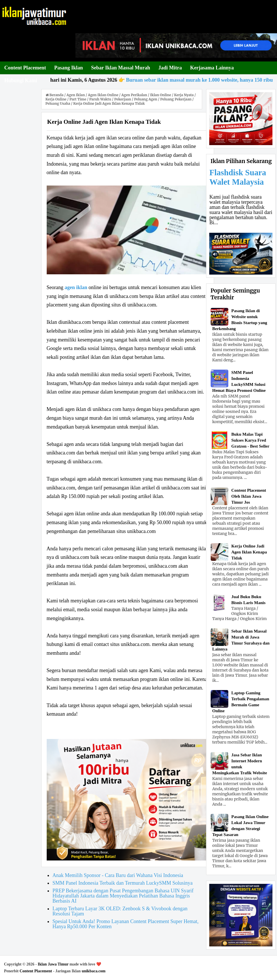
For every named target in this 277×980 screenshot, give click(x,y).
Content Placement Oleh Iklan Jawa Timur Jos (249, 496)
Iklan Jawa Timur (53, 964)
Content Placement (36, 971)
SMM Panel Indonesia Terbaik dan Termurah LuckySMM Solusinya (122, 883)
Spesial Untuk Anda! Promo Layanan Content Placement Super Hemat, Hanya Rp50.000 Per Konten (125, 924)
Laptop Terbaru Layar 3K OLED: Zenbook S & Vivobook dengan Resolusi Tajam (120, 911)
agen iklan (76, 287)
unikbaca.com (94, 971)
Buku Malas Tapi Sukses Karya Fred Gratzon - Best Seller (250, 440)
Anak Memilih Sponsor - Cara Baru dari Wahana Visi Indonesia (118, 875)
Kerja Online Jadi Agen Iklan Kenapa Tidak (249, 552)
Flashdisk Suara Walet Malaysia (238, 177)
